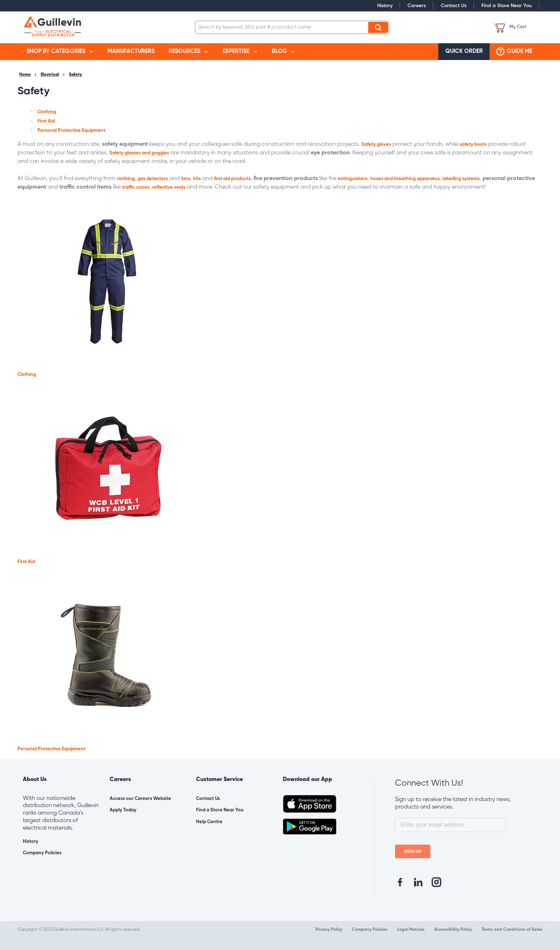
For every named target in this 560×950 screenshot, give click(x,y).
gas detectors (153, 179)
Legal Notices (411, 930)
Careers (417, 6)
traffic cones (136, 187)
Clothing (47, 112)
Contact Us (454, 6)
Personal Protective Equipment (71, 131)
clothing (126, 179)
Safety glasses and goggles (139, 153)
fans (186, 179)
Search (379, 27)
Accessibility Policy (453, 930)
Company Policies (42, 853)
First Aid (46, 121)
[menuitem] (60, 52)
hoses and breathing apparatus (405, 179)
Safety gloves (376, 145)
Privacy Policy (329, 930)
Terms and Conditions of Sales (512, 930)
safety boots (473, 145)
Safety (76, 75)
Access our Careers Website (140, 799)
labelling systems (461, 179)
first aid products (232, 179)
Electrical (50, 75)
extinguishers (353, 179)
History (385, 6)
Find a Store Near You (507, 6)
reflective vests (169, 187)
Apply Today (123, 810)
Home (25, 75)
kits (197, 179)
